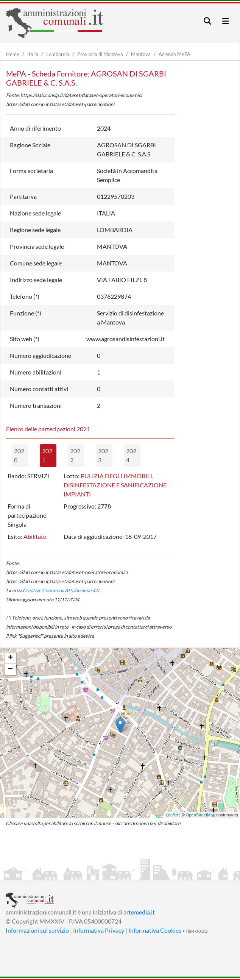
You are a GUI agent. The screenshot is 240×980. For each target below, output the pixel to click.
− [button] (10, 669)
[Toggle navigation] (207, 21)
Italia (33, 54)
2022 (75, 455)
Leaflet (172, 815)
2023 (103, 455)
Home (13, 54)
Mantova (141, 54)
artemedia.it (139, 912)
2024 (131, 455)
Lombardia (58, 54)
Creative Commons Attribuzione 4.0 (61, 590)
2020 (19, 455)
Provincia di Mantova (100, 54)
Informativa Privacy (99, 930)
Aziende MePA (175, 54)
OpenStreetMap (201, 815)
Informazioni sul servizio (37, 930)
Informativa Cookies (155, 930)
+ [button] (10, 658)
